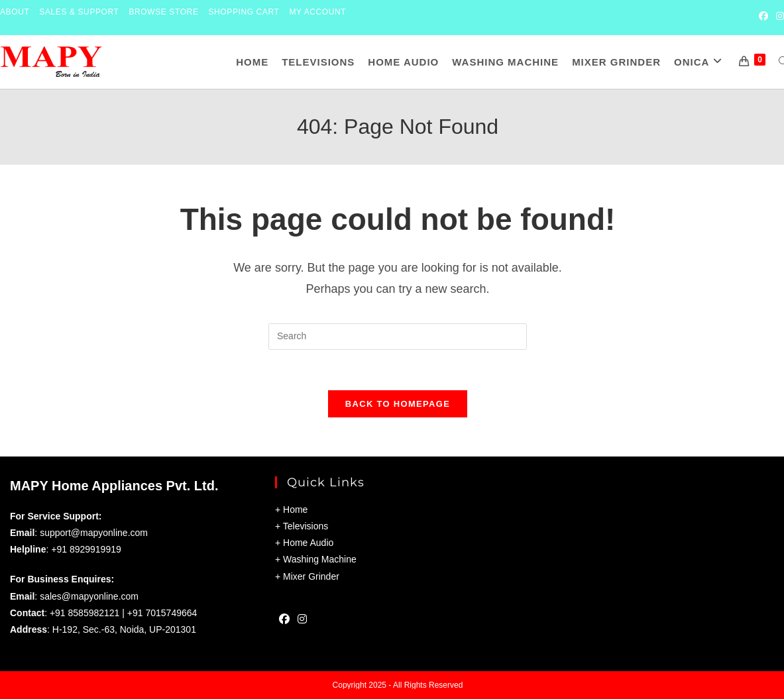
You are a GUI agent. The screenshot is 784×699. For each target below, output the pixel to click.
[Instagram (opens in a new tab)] (778, 17)
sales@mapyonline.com (89, 596)
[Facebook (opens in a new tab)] (763, 17)
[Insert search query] (398, 337)
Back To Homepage (398, 404)
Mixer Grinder (311, 576)
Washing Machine (320, 560)
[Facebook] (284, 621)
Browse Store (164, 12)
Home (295, 510)
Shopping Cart (244, 12)
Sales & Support (79, 12)
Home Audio (308, 543)
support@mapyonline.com (94, 533)
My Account (317, 12)
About (15, 12)
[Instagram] (302, 621)
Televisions (306, 526)
